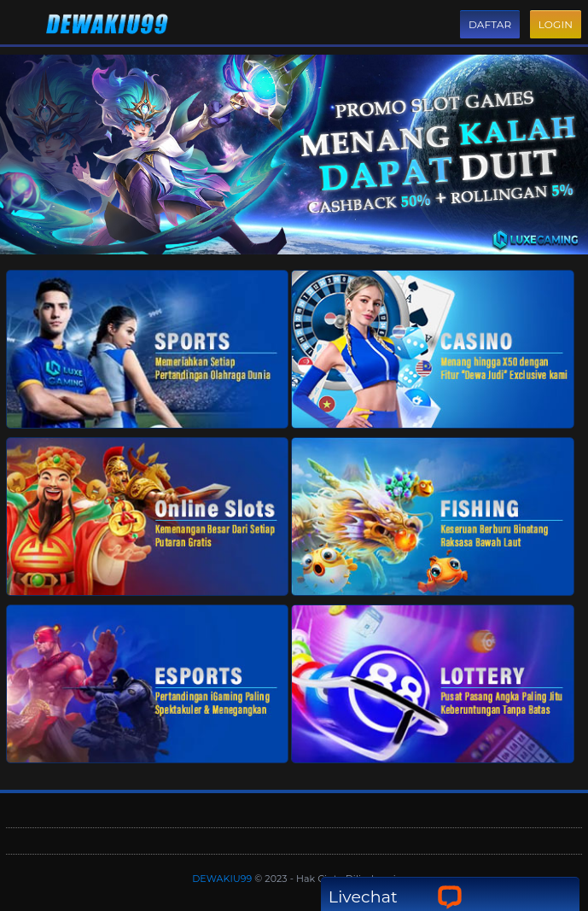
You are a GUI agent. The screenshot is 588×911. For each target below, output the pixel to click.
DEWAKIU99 (223, 879)
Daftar (490, 24)
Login (556, 24)
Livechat (396, 897)
